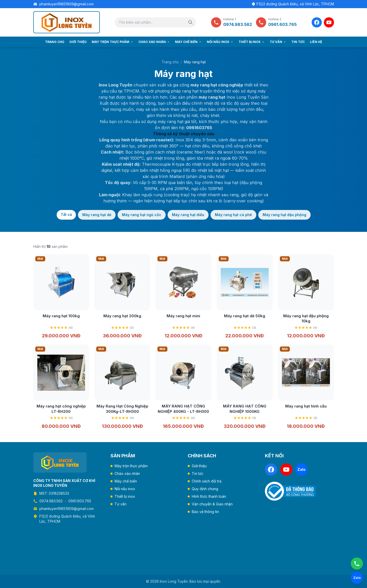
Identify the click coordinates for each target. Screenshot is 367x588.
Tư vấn (278, 42)
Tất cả (66, 214)
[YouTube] (329, 22)
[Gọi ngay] (357, 564)
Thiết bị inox (252, 42)
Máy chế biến (188, 42)
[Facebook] (317, 22)
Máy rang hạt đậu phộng (284, 215)
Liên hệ (316, 42)
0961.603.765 (80, 501)
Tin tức (298, 42)
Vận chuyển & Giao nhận (212, 504)
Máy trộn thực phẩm (113, 42)
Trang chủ (55, 42)
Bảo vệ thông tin (205, 512)
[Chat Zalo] (357, 578)
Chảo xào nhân (154, 42)
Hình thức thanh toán (209, 496)
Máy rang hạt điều (188, 215)
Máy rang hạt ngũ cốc (142, 215)
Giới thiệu (78, 42)
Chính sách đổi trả (207, 481)
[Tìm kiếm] (190, 22)
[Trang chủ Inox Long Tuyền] (67, 22)
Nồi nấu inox (220, 42)
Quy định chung (205, 489)
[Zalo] (301, 470)
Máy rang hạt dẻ (97, 215)
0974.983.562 (51, 501)
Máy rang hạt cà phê (233, 215)
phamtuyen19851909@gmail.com (67, 4)
